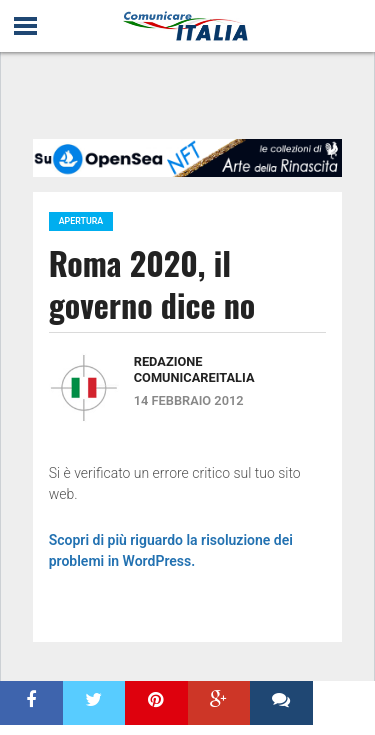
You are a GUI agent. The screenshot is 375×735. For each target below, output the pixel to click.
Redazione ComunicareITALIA (194, 369)
